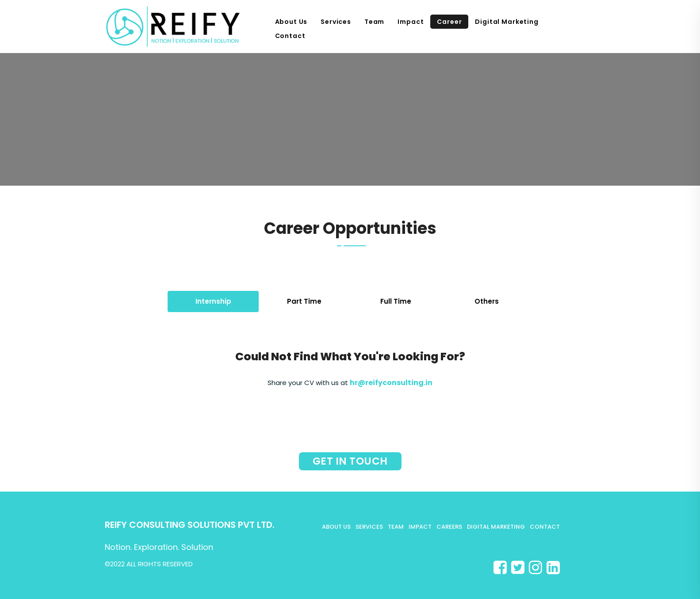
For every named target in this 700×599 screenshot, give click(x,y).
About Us (291, 22)
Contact (290, 36)
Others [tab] (487, 301)
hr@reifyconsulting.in (391, 383)
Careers (449, 527)
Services (336, 22)
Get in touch (350, 461)
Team (374, 22)
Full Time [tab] (396, 301)
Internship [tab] (213, 301)
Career (449, 22)
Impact (411, 22)
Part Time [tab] (304, 301)
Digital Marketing (507, 22)
